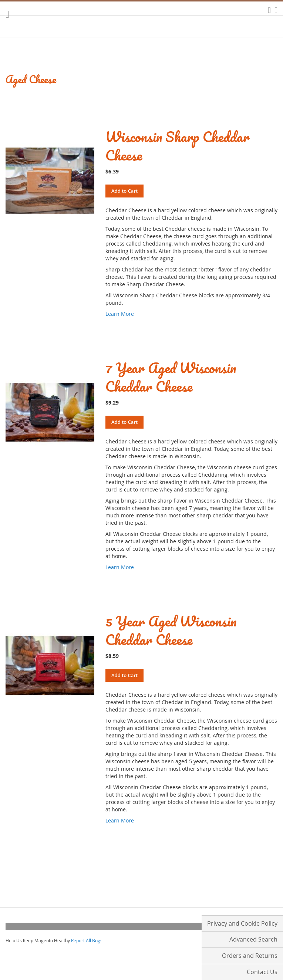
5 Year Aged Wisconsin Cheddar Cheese (171, 630)
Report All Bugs (87, 940)
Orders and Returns (250, 956)
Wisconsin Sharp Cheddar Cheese (178, 146)
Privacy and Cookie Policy (242, 923)
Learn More (120, 314)
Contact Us (262, 972)
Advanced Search (253, 939)
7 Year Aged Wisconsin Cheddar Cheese (171, 377)
